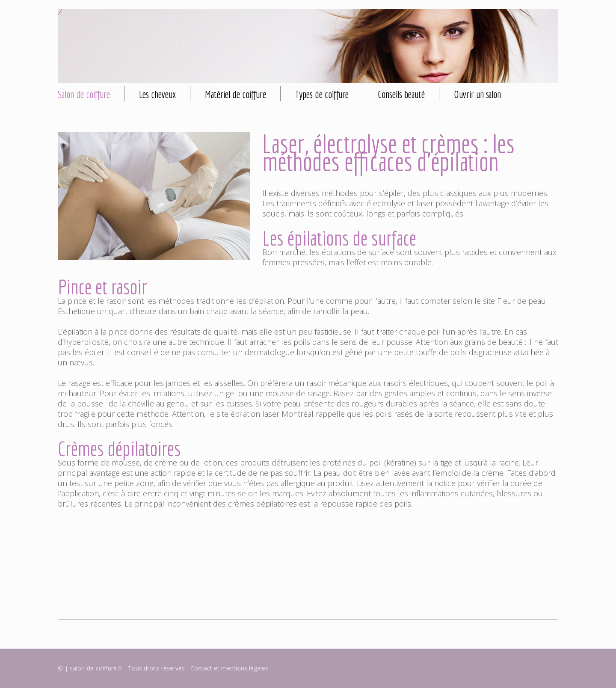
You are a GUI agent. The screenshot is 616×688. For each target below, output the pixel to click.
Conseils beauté (401, 94)
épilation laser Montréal (272, 414)
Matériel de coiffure (235, 94)
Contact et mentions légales (229, 668)
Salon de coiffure (84, 94)
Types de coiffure (322, 94)
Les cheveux (157, 94)
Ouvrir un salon (477, 94)
